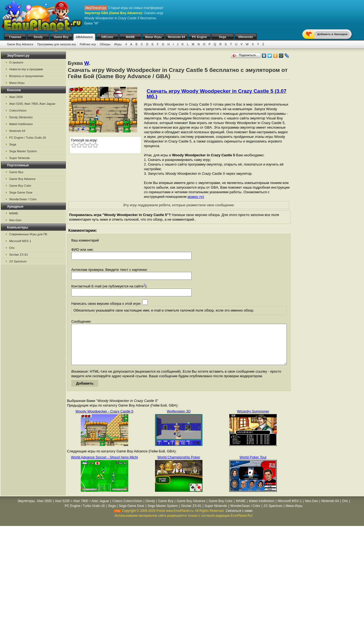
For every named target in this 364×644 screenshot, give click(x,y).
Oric (12, 248)
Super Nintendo (20, 158)
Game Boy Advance (20, 44)
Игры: (118, 44)
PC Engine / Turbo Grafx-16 (28, 138)
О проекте (16, 62)
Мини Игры (154, 37)
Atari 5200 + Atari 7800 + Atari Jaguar (82, 509)
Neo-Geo (15, 220)
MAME (130, 37)
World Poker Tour (253, 465)
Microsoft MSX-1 (20, 241)
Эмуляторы (26, 509)
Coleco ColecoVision (127, 509)
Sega (223, 37)
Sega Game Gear (21, 192)
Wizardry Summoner (253, 419)
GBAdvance (84, 37)
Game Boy (61, 37)
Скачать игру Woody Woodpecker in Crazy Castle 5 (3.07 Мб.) (217, 94)
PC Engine (199, 37)
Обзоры (105, 44)
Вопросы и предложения (26, 76)
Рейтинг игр (88, 44)
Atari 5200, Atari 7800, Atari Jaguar (32, 104)
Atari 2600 (16, 97)
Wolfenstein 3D (179, 419)
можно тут (196, 197)
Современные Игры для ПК (28, 234)
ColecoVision (18, 110)
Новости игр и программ (26, 69)
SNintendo (246, 37)
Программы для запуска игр (57, 44)
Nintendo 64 (177, 37)
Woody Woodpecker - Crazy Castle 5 (104, 419)
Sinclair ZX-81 (19, 255)
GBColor (107, 37)
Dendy (38, 37)
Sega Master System (23, 151)
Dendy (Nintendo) (21, 117)
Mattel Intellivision (21, 124)
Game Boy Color (20, 186)
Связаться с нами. (239, 519)
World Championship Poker (179, 465)
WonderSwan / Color (23, 199)
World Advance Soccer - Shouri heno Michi (104, 465)
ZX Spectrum (18, 261)
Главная (15, 37)
